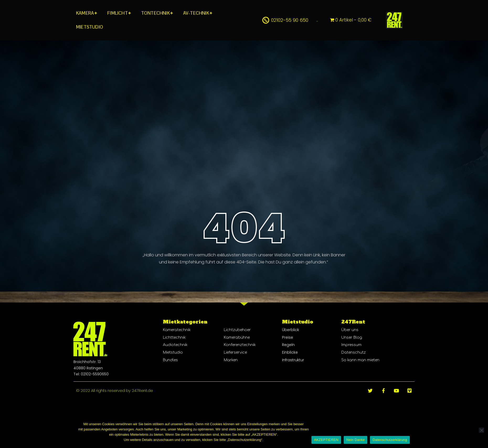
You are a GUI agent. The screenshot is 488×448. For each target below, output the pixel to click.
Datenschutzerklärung (390, 440)
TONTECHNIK (155, 13)
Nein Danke (356, 440)
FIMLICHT (118, 13)
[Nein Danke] (481, 430)
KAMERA (85, 13)
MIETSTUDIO (90, 27)
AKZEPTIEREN (326, 440)
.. (317, 20)
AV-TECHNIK (196, 13)
